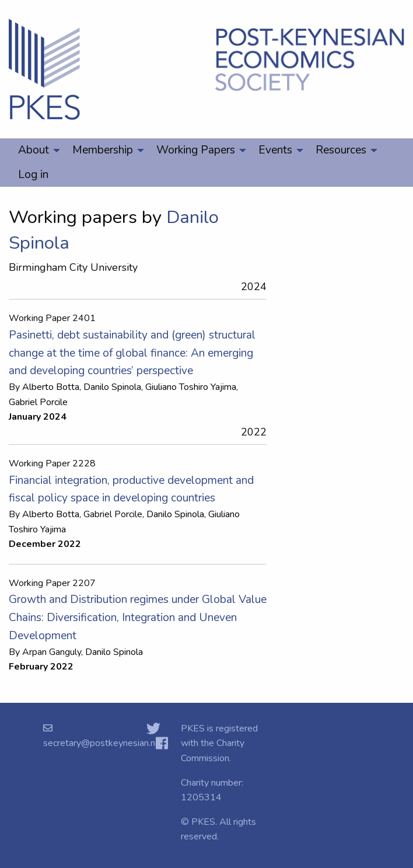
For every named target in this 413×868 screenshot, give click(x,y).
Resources (341, 150)
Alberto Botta (51, 387)
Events (275, 150)
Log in (33, 175)
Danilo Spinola (112, 387)
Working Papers (196, 150)
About (34, 150)
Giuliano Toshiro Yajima (191, 387)
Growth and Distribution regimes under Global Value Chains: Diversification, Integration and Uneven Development (138, 617)
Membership (103, 150)
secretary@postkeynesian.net (104, 743)
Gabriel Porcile (38, 402)
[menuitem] (36, 151)
